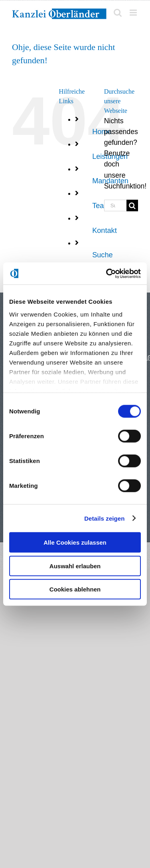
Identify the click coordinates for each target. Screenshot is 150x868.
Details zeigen (104, 518)
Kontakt (105, 231)
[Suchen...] (115, 205)
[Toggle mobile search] (118, 13)
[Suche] (132, 205)
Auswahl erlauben (75, 566)
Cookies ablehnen (75, 589)
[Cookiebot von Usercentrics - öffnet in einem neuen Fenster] (107, 273)
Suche (102, 255)
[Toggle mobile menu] (134, 13)
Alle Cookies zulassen (75, 542)
